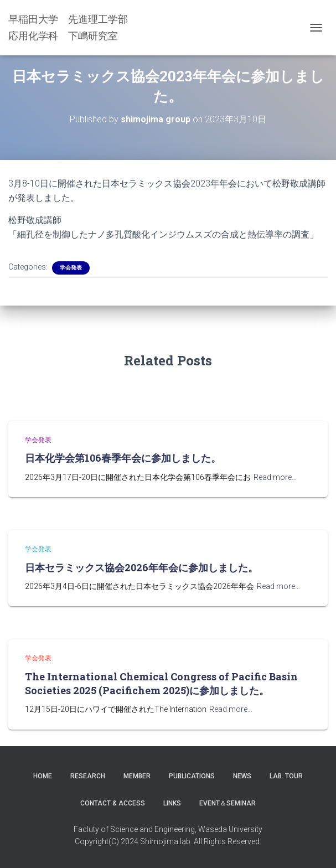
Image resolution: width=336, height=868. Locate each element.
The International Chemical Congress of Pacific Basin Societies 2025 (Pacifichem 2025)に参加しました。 (161, 683)
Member (137, 776)
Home (43, 776)
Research (88, 776)
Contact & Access (113, 803)
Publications (192, 776)
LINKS (172, 803)
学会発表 (71, 268)
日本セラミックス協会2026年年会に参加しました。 (141, 567)
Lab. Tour (286, 776)
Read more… (275, 477)
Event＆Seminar (228, 803)
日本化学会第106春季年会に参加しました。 (123, 458)
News (242, 776)
